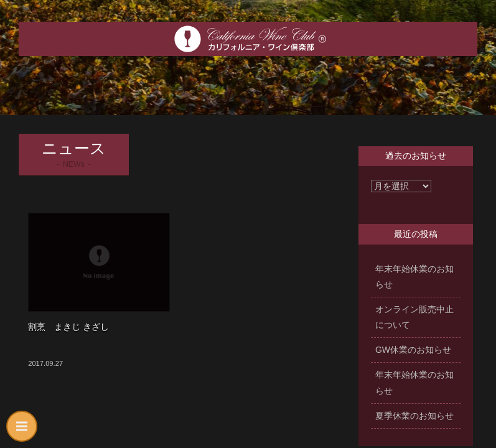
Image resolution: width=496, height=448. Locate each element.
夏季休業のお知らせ (414, 416)
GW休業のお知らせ (413, 350)
